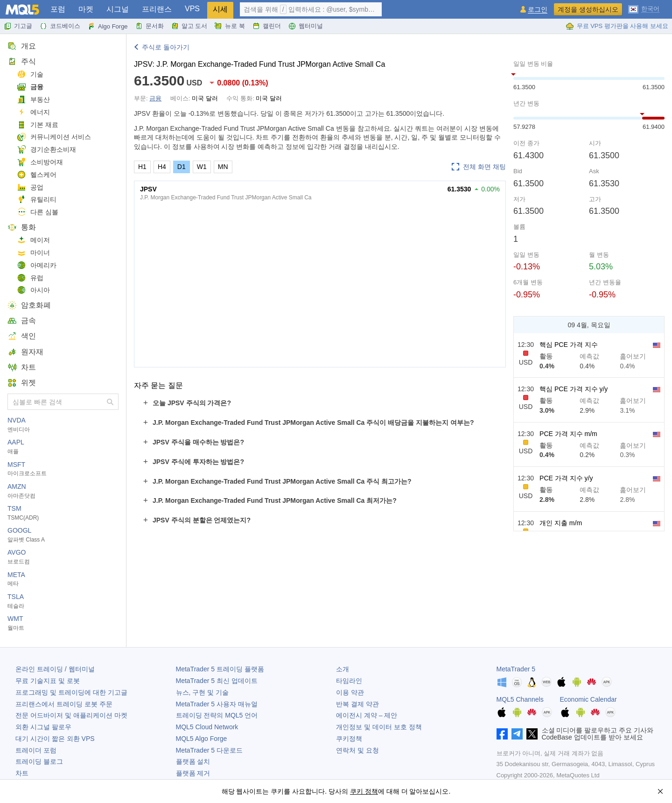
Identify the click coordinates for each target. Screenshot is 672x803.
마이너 (33, 253)
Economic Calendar (588, 699)
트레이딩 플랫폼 (220, 669)
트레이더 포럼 (36, 750)
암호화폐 (29, 305)
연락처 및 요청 (357, 750)
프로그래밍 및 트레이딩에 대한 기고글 (71, 692)
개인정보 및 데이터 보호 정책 (379, 727)
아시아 (33, 290)
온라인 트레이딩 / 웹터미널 (55, 669)
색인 (22, 336)
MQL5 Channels (520, 699)
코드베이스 (60, 26)
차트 (22, 367)
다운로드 (209, 750)
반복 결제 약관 (357, 704)
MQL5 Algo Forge (202, 739)
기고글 (18, 26)
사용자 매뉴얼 (217, 704)
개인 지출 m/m (561, 523)
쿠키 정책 (364, 791)
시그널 (118, 9)
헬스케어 (37, 175)
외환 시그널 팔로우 (43, 727)
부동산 (33, 100)
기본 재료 (38, 125)
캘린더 (267, 26)
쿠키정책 (349, 739)
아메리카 (37, 265)
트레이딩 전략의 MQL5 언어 (217, 715)
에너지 (33, 112)
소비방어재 (40, 162)
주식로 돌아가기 (166, 47)
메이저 (33, 240)
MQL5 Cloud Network (207, 727)
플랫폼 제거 (193, 773)
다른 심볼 (38, 212)
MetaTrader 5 (516, 669)
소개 (343, 669)
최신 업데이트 (217, 681)
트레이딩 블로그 (39, 761)
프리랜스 (157, 9)
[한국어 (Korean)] (644, 8)
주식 (22, 61)
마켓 (86, 9)
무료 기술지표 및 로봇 (48, 681)
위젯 (22, 383)
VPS (192, 9)
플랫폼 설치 (193, 761)
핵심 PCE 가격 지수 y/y (574, 389)
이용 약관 (350, 692)
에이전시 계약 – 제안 (367, 715)
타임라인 (349, 681)
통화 (22, 227)
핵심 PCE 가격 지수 (568, 345)
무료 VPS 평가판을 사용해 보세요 (617, 26)
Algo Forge (108, 26)
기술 (30, 74)
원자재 (25, 352)
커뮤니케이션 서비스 (54, 137)
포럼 (58, 9)
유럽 (30, 278)
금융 (30, 87)
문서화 (150, 26)
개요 (22, 46)
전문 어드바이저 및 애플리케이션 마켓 (71, 715)
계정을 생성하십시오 (588, 9)
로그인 (538, 10)
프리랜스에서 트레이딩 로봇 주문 (64, 704)
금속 (22, 320)
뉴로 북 (230, 26)
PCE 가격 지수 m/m (568, 434)
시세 (220, 9)
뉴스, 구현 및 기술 (203, 692)
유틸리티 (37, 200)
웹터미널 (306, 26)
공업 (30, 187)
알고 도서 (189, 26)
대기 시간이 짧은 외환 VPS (55, 739)
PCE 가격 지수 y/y (566, 478)
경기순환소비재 (46, 150)
